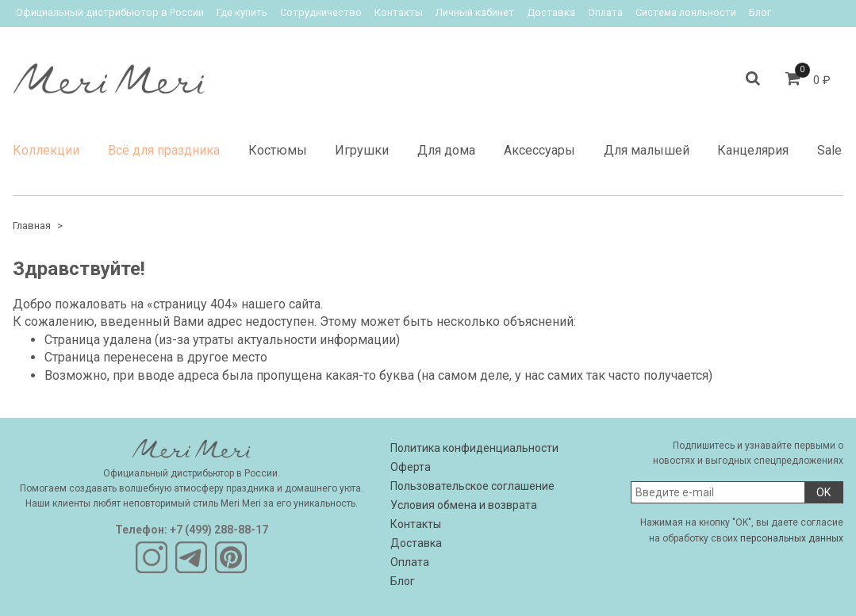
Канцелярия (753, 150)
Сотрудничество (321, 12)
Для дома (446, 150)
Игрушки (362, 150)
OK (823, 492)
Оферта (411, 467)
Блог (760, 12)
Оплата (605, 12)
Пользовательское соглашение (472, 486)
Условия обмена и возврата (464, 505)
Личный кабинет (475, 12)
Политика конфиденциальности (474, 448)
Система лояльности (686, 12)
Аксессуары (539, 150)
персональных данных (792, 538)
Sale (829, 150)
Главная (32, 226)
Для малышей (647, 150)
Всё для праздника (164, 150)
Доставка (551, 12)
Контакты (399, 12)
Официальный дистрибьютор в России (110, 12)
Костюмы (278, 150)
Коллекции (46, 150)
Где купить (242, 12)
